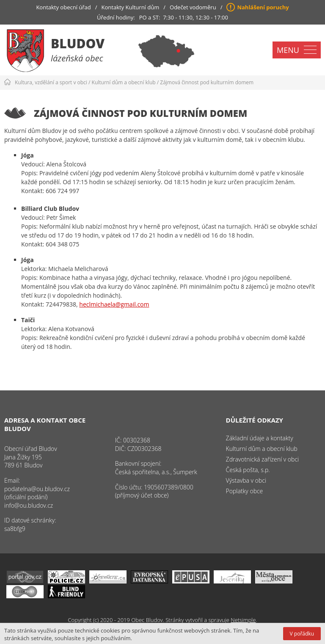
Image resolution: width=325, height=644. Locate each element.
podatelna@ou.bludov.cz (37, 489)
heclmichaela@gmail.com (114, 304)
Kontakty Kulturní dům (131, 7)
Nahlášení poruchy (263, 7)
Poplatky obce (245, 491)
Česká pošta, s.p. (248, 470)
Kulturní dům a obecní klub (124, 82)
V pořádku (302, 634)
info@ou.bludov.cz (29, 505)
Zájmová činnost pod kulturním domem (207, 82)
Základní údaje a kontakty (260, 438)
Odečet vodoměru (193, 7)
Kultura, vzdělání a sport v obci (51, 82)
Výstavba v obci (246, 480)
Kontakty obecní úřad (63, 7)
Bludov (78, 43)
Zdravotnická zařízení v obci (263, 459)
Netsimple (243, 620)
